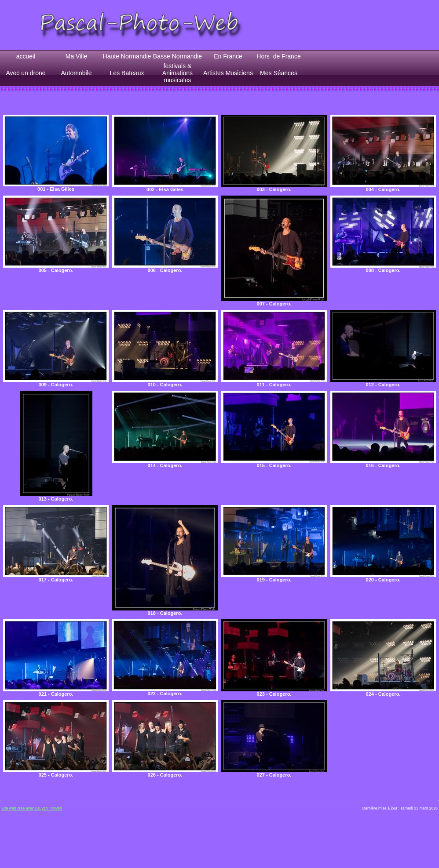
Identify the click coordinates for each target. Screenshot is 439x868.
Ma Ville (77, 56)
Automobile (76, 73)
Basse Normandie (177, 56)
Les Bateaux (127, 73)
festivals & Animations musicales (177, 73)
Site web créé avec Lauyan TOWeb (32, 808)
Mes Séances (279, 73)
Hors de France (278, 56)
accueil (26, 56)
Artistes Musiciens (228, 73)
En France (228, 56)
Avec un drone (26, 73)
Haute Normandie (127, 56)
